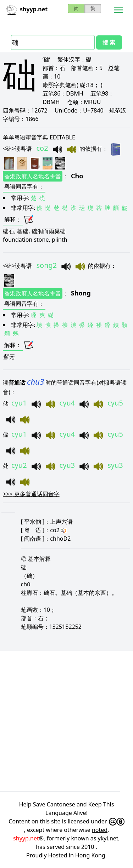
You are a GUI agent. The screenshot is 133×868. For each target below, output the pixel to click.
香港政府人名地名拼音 (33, 176)
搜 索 (109, 42)
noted (100, 830)
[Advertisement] (66, 720)
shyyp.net (26, 838)
